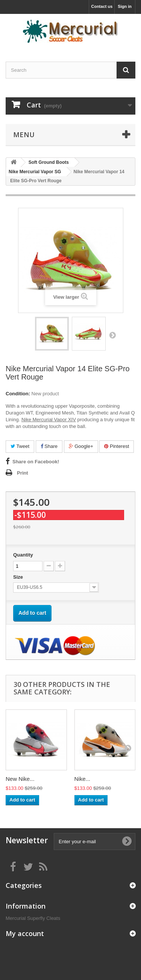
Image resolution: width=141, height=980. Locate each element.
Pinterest (117, 446)
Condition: (18, 394)
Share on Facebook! (36, 462)
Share (49, 446)
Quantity (23, 555)
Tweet (20, 446)
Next (112, 335)
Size (19, 577)
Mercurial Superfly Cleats (33, 918)
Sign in (125, 6)
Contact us (102, 6)
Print (23, 473)
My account (25, 933)
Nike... (83, 779)
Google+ (81, 446)
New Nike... (20, 779)
